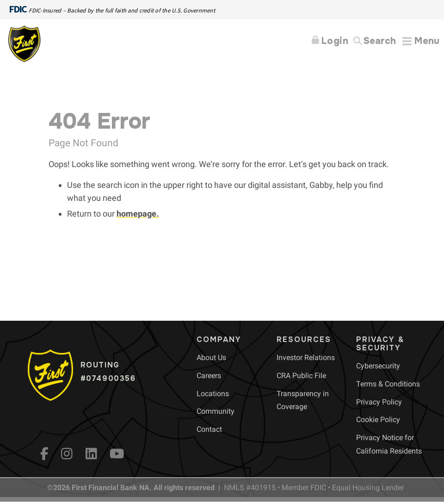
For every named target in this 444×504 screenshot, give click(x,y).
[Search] (375, 41)
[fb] (44, 454)
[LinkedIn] (91, 454)
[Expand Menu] (421, 41)
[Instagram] (67, 454)
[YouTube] (117, 454)
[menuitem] (211, 358)
